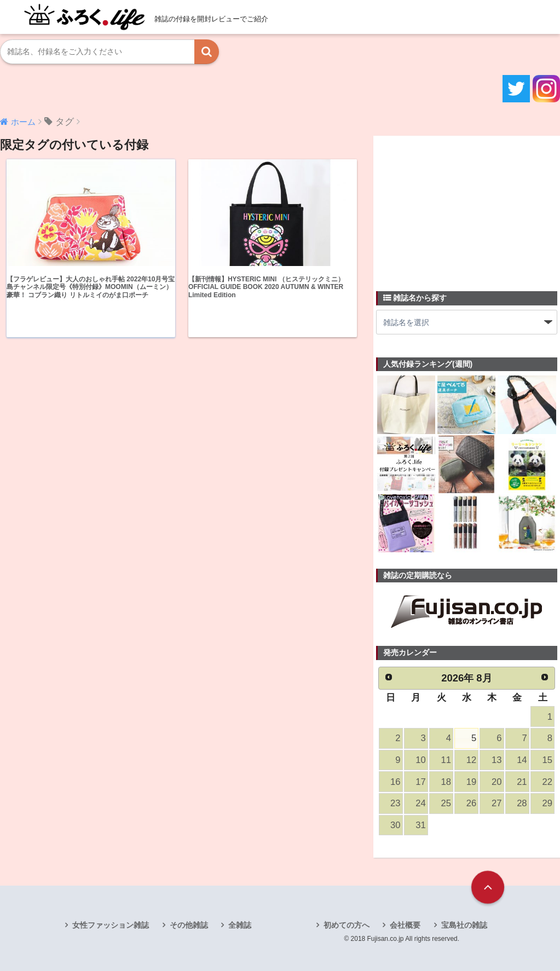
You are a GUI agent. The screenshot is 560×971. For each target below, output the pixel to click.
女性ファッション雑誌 (111, 925)
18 (446, 782)
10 (420, 760)
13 (497, 760)
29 (547, 803)
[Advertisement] (458, 207)
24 (420, 803)
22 (547, 782)
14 (522, 760)
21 (522, 782)
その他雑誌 (189, 925)
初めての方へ (347, 925)
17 (420, 782)
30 (395, 825)
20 (497, 782)
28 (522, 803)
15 (547, 760)
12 (471, 760)
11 (446, 760)
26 (471, 803)
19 (471, 782)
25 (446, 803)
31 (420, 825)
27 (497, 803)
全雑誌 (240, 925)
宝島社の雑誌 (464, 925)
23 (395, 803)
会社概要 (405, 925)
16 (395, 782)
